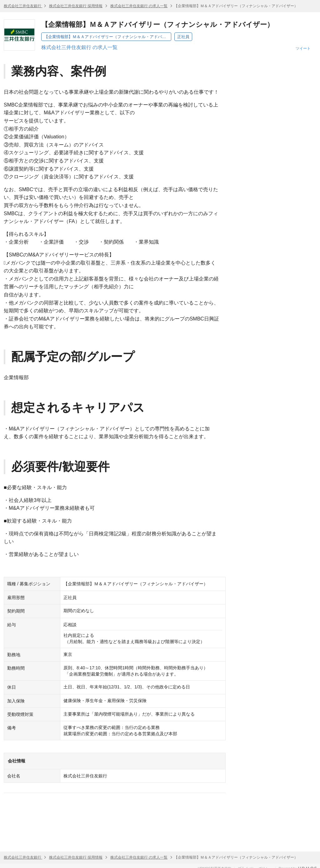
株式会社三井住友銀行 (23, 6)
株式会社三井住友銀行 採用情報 (76, 6)
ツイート (303, 48)
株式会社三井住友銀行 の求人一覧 (139, 6)
